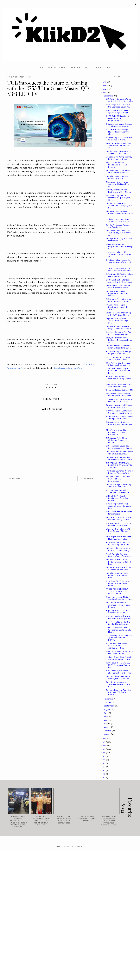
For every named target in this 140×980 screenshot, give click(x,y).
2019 (104, 749)
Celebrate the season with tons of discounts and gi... (119, 549)
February (108, 731)
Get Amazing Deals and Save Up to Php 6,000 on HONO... (119, 638)
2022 (104, 739)
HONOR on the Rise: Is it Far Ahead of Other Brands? (119, 524)
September (109, 706)
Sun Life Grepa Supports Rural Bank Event (117, 177)
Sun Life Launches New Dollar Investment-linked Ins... (118, 562)
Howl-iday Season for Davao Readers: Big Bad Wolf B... (119, 544)
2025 (104, 86)
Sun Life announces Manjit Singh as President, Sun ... (119, 347)
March (107, 727)
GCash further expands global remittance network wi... (119, 125)
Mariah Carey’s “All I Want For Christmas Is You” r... (119, 139)
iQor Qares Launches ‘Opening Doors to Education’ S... (119, 472)
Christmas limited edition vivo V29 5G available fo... (119, 453)
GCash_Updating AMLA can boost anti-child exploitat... (119, 270)
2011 (104, 778)
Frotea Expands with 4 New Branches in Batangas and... (119, 617)
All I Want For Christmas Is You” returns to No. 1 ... (118, 172)
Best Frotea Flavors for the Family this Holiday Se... (118, 623)
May (106, 720)
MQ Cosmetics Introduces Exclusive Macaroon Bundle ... (119, 424)
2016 (104, 760)
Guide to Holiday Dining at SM (119, 390)
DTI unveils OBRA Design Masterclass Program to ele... (118, 132)
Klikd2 (60, 847)
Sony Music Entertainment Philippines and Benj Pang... (119, 395)
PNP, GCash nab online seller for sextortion (119, 513)
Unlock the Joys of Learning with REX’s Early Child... (118, 314)
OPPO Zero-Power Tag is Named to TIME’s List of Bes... (118, 371)
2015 (104, 763)
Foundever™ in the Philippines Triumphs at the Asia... (119, 418)
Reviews (62, 67)
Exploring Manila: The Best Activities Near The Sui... (118, 612)
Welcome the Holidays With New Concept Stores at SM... (119, 531)
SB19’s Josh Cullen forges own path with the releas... (119, 281)
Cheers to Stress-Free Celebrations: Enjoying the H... (119, 206)
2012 (104, 774)
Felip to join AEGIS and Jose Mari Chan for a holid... (119, 538)
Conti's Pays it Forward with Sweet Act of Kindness (118, 152)
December (109, 96)
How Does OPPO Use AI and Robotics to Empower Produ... (119, 583)
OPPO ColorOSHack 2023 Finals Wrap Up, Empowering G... (117, 118)
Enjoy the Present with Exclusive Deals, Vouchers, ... (119, 340)
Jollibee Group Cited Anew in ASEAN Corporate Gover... (119, 658)
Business (51, 67)
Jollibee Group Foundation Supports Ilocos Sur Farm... (119, 220)
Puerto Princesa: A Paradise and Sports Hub (118, 226)
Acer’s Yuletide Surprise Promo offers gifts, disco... (119, 555)
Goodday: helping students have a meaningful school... (119, 261)
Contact (98, 67)
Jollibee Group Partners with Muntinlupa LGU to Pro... (119, 401)
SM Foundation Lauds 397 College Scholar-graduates (119, 447)
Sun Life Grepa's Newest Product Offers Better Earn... (117, 575)
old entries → (86, 478)
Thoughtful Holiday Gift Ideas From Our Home (119, 240)
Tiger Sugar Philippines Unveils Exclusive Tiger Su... (117, 321)
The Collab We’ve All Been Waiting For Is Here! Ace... (118, 678)
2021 (104, 742)
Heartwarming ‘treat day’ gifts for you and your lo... (119, 353)
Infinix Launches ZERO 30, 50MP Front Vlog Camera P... (118, 665)
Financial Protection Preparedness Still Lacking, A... (119, 246)
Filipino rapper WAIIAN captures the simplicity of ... (118, 379)
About (108, 67)
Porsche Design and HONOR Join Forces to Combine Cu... (119, 145)
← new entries (16, 478)
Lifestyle (32, 67)
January (107, 734)
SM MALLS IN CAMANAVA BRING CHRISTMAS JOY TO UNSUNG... (119, 465)
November (109, 699)
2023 (104, 93)
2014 (104, 767)
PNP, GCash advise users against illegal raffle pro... (118, 111)
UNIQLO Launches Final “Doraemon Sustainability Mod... (118, 630)
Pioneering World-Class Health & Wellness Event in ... (119, 213)
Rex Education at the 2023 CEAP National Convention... (118, 479)
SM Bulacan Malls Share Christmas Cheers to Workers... (117, 440)
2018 (104, 753)
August (107, 709)
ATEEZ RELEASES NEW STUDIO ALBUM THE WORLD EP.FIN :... (117, 591)
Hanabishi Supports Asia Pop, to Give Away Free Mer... (119, 333)
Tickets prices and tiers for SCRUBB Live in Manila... (118, 287)
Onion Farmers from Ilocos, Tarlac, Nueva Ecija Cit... (118, 358)
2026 (104, 82)
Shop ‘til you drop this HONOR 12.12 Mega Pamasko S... (116, 432)
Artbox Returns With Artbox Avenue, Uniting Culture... (118, 519)
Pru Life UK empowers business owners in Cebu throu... (118, 605)
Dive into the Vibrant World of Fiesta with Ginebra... (119, 653)
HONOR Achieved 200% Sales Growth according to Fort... (119, 412)
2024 (104, 89)
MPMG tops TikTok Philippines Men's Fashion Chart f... (119, 275)
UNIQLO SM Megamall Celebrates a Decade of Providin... (118, 498)
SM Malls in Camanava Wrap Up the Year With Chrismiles (119, 100)
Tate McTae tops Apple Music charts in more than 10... (119, 386)
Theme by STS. (77, 847)
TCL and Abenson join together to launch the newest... (117, 293)
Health (87, 67)
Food (42, 67)
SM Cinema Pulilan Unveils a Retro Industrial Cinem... (119, 300)
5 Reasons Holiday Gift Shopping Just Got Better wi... (119, 254)
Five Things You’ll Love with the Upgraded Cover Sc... (118, 106)
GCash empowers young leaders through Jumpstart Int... (119, 506)
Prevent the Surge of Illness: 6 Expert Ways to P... (119, 406)
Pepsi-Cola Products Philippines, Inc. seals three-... (117, 165)
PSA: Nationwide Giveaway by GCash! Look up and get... (119, 364)
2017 (104, 756)
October (108, 702)
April (106, 724)
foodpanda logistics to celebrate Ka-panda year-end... (118, 198)
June (106, 716)
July (106, 713)
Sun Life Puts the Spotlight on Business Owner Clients (119, 458)
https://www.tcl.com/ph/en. (67, 368)
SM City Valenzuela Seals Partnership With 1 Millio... (119, 191)
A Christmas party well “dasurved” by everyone (118, 491)
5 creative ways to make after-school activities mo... (119, 672)
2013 (104, 770)
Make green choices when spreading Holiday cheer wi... (118, 184)
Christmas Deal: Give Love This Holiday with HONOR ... (118, 233)
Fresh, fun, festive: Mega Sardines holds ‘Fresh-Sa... (119, 598)
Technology (75, 67)
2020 (104, 746)
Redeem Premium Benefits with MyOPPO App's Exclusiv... (118, 692)
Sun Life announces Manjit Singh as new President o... (119, 327)
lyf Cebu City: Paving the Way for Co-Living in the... (119, 158)
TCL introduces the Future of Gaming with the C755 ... (119, 569)
